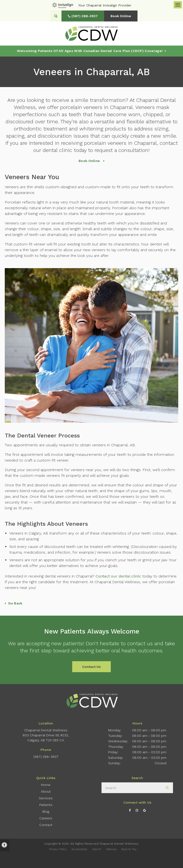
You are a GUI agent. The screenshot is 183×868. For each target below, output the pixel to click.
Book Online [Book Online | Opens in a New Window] (121, 16)
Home (46, 785)
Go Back (15, 603)
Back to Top (129, 849)
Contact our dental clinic (118, 576)
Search (97, 849)
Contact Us (91, 667)
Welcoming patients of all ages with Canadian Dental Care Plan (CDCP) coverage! (90, 51)
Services (46, 798)
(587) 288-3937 (46, 757)
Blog (46, 811)
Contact (46, 825)
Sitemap (111, 849)
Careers (46, 818)
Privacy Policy (58, 849)
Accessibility (79, 849)
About (46, 791)
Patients (46, 805)
